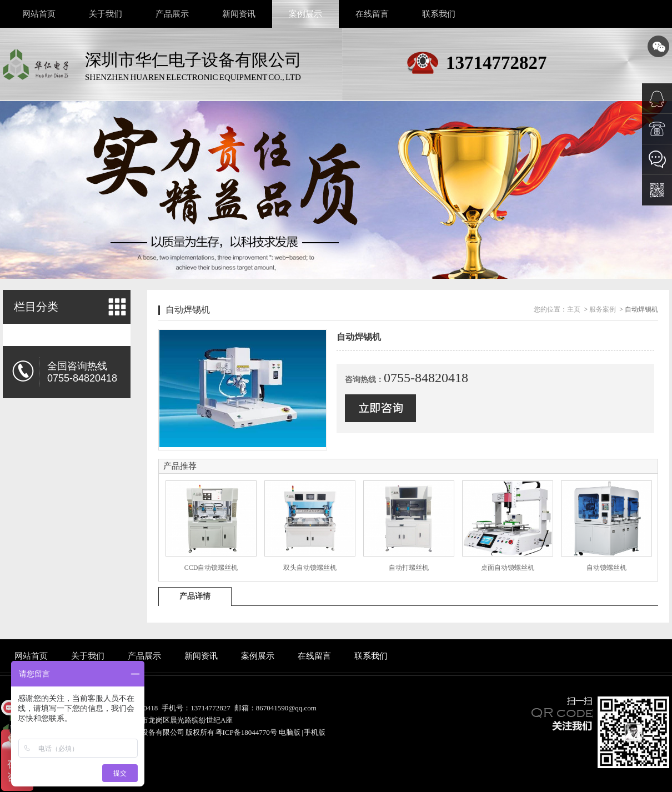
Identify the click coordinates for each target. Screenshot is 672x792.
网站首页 (39, 14)
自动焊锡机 (188, 310)
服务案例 (603, 309)
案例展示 (305, 14)
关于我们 (106, 14)
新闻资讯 (239, 14)
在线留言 (372, 14)
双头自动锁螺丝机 (310, 568)
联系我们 (439, 14)
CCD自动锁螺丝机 (211, 568)
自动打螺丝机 (409, 568)
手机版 (315, 732)
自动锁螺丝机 (606, 568)
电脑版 (290, 732)
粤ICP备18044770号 (246, 732)
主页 (574, 309)
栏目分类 (36, 307)
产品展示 (172, 14)
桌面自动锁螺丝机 (508, 568)
